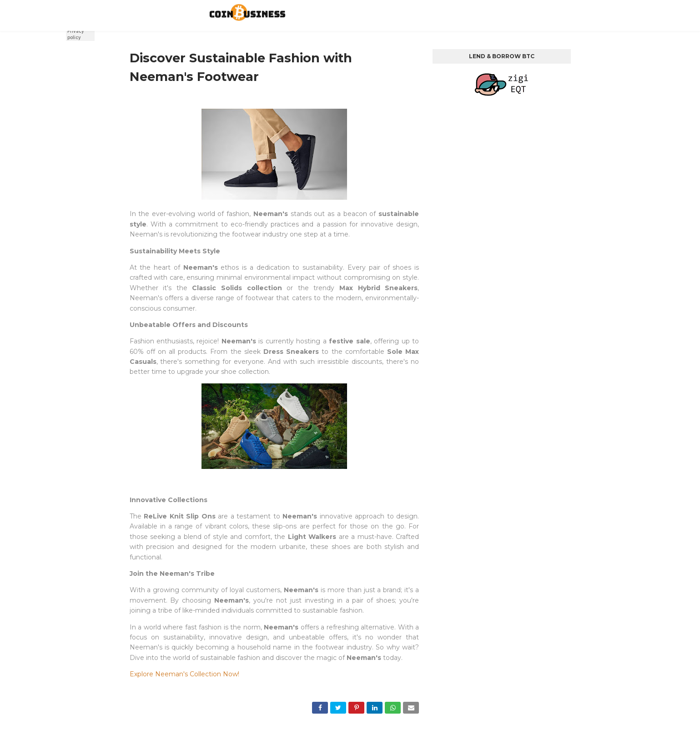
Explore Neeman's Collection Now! (184, 674)
